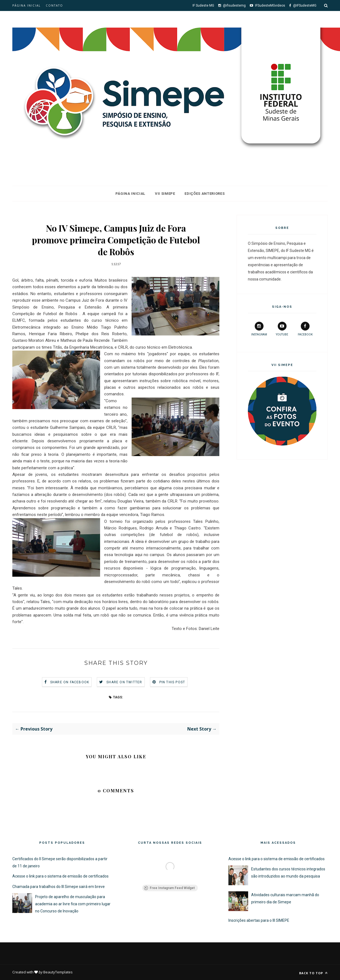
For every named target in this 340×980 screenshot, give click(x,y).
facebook (305, 329)
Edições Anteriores (205, 194)
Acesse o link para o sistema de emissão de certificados (60, 876)
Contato (54, 5)
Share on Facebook (70, 682)
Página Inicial (130, 194)
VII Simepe (165, 194)
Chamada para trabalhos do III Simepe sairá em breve (59, 887)
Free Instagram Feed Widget (169, 888)
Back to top (313, 973)
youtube (282, 329)
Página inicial (26, 5)
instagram (259, 329)
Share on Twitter (124, 682)
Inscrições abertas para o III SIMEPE (259, 920)
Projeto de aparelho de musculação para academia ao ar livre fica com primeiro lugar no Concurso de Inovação (73, 904)
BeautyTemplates (58, 972)
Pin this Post (172, 682)
